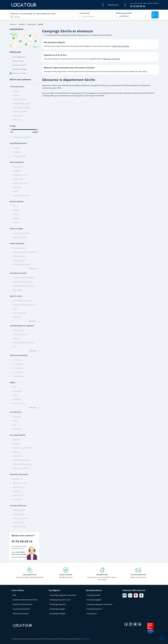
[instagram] (131, 624)
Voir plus (33, 268)
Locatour (13, 24)
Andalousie (31, 24)
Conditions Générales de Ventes (25, 600)
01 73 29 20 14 (138, 6)
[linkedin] (140, 624)
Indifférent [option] (124, 16)
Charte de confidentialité (22, 604)
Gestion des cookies (21, 614)
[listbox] (132, 15)
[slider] (11, 130)
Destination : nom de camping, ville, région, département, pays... (34, 14)
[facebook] (126, 624)
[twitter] (135, 624)
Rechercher (155, 15)
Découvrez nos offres (121, 46)
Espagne (22, 24)
